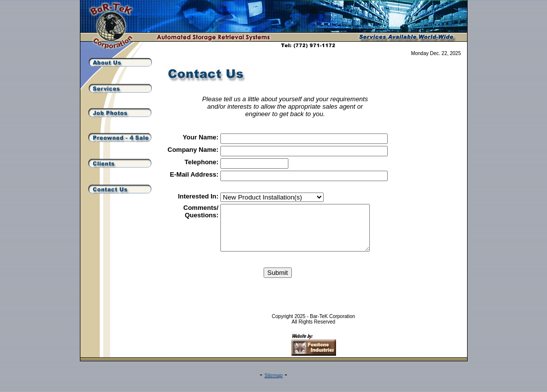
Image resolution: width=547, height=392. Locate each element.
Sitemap (274, 384)
